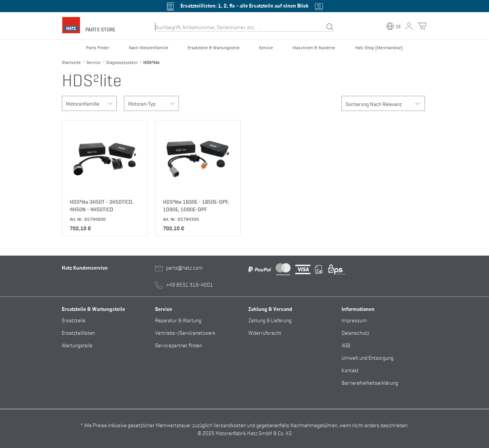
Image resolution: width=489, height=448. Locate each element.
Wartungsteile (77, 345)
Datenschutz (355, 332)
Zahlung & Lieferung (270, 320)
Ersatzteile (74, 320)
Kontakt (350, 370)
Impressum (354, 320)
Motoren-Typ (153, 103)
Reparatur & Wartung (178, 320)
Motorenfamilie (91, 103)
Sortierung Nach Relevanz (385, 103)
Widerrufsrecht (265, 332)
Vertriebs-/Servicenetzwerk (185, 332)
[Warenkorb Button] (422, 26)
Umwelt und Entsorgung (368, 357)
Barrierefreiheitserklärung (370, 382)
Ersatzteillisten (78, 332)
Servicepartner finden (179, 345)
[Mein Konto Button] (409, 26)
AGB (346, 345)
